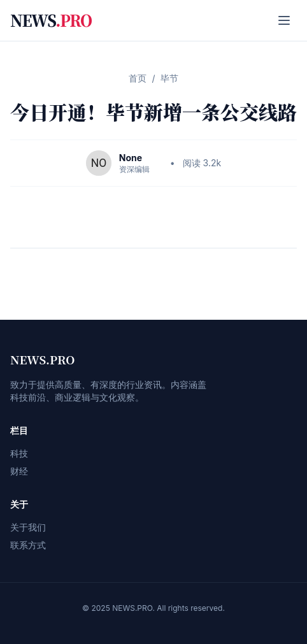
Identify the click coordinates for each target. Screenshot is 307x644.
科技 (19, 453)
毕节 (169, 78)
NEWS (51, 20)
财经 (19, 471)
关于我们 (28, 527)
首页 (138, 78)
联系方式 (28, 545)
